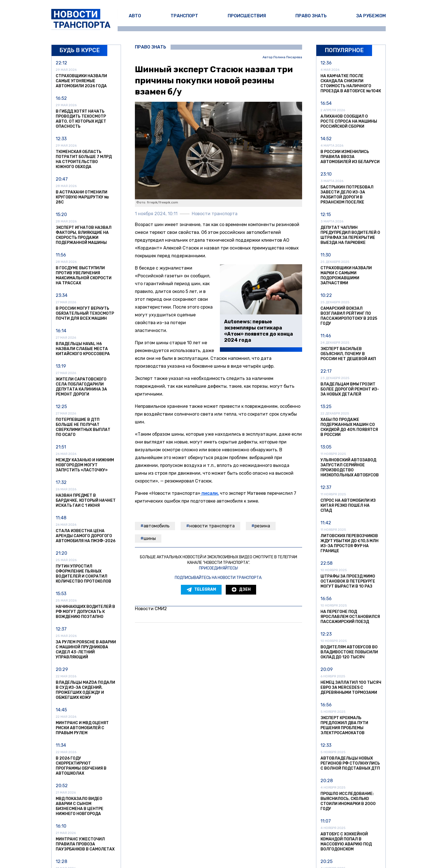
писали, (210, 493)
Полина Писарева (288, 57)
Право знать (311, 16)
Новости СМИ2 (151, 609)
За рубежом (371, 16)
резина (262, 526)
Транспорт (184, 16)
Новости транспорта (212, 526)
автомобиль (156, 526)
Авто (135, 16)
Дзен (241, 590)
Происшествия (247, 16)
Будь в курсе (80, 50)
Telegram (201, 590)
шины (150, 538)
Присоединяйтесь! (219, 568)
